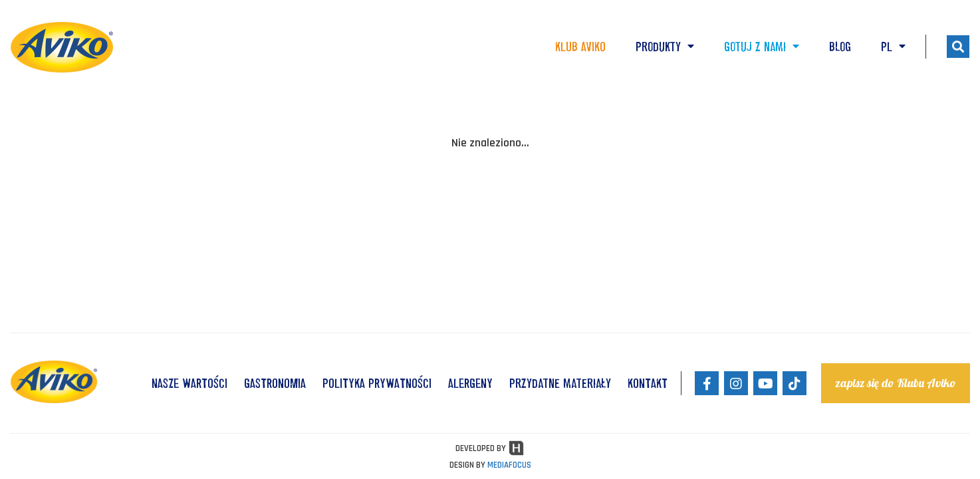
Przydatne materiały (560, 383)
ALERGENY (470, 383)
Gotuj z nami (762, 47)
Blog (840, 47)
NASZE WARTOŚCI (189, 383)
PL (893, 47)
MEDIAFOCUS (509, 465)
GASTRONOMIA (275, 383)
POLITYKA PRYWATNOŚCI (377, 383)
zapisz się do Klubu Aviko (896, 383)
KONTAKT (648, 383)
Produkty (665, 47)
